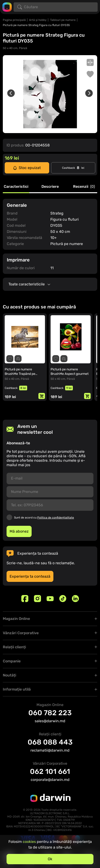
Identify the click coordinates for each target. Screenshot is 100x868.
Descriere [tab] (50, 187)
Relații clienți (14, 647)
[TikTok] (63, 599)
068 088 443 (50, 742)
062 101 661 (50, 772)
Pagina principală (14, 20)
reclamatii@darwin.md (50, 750)
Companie (12, 661)
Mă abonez (19, 531)
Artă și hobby (38, 20)
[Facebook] (25, 599)
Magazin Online (16, 619)
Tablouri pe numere (63, 20)
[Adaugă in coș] (42, 396)
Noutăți (9, 675)
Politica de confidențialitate (56, 518)
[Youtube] (50, 599)
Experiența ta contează (30, 576)
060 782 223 (50, 713)
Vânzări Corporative (21, 633)
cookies (29, 842)
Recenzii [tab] (84, 187)
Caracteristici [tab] (16, 187)
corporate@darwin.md (50, 780)
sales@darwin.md (50, 721)
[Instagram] (37, 599)
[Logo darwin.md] (7, 7)
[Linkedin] (75, 599)
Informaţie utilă (17, 689)
